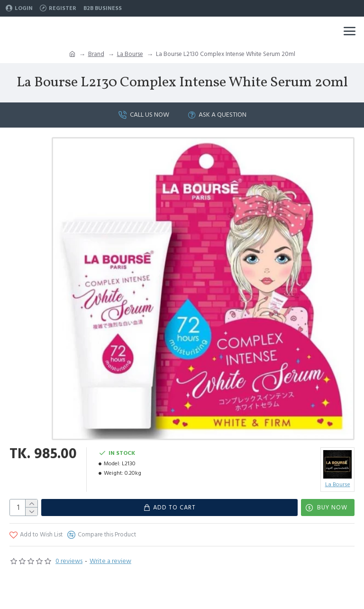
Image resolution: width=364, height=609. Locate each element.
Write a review (110, 561)
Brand (96, 54)
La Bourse (130, 54)
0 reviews (69, 561)
